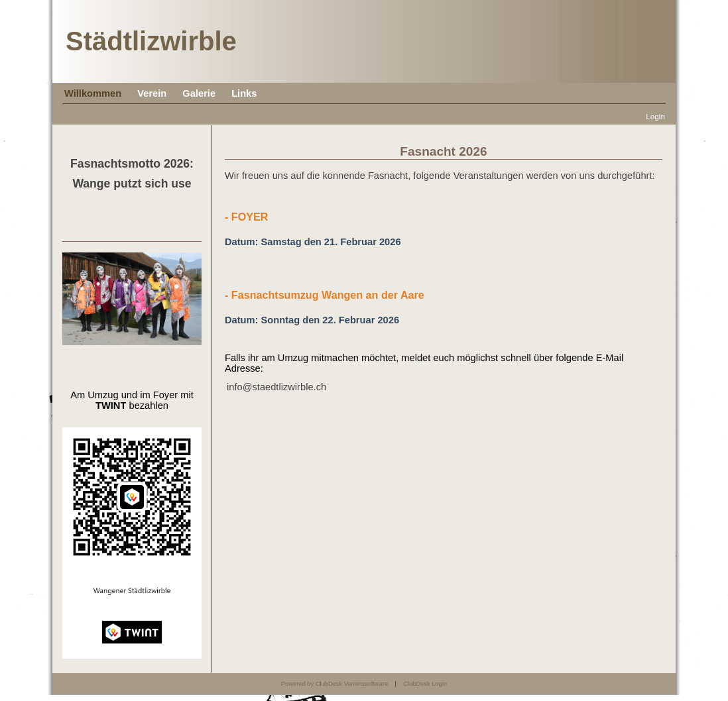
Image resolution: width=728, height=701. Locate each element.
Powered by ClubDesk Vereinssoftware (334, 684)
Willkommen (93, 93)
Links (244, 93)
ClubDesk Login (425, 684)
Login (655, 116)
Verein (152, 93)
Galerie (199, 93)
